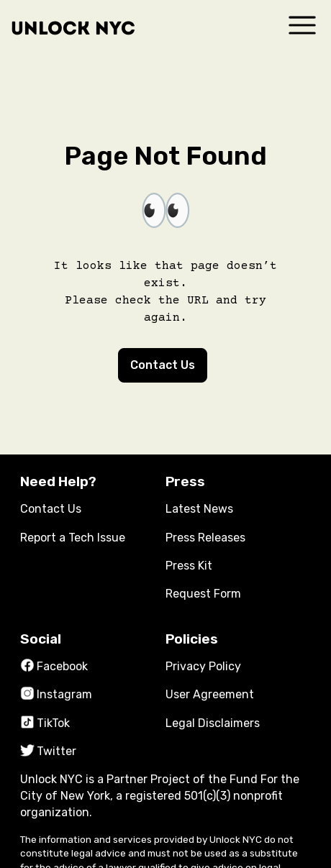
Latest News (199, 509)
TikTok (45, 723)
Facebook (54, 666)
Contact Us (163, 365)
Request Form (203, 594)
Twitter (48, 751)
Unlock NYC (73, 28)
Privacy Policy (203, 666)
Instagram (56, 694)
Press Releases (205, 538)
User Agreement (210, 694)
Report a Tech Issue (73, 538)
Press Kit (189, 566)
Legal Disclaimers (213, 723)
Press (185, 481)
